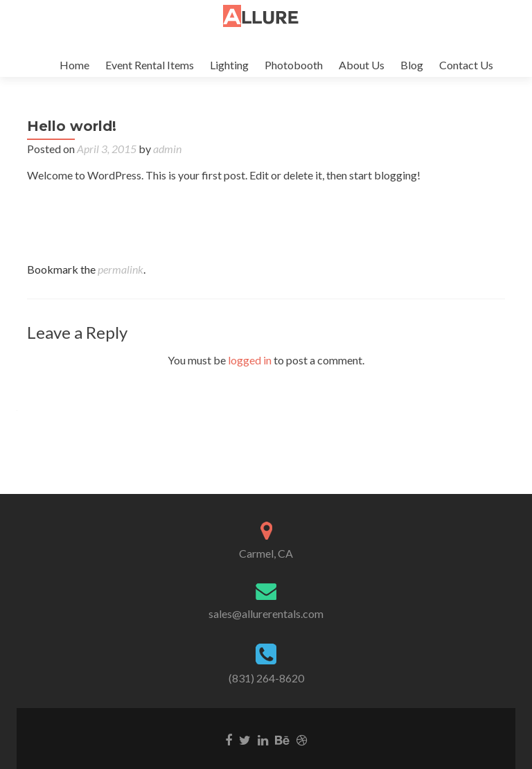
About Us (362, 65)
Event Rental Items (150, 65)
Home (74, 65)
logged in (250, 374)
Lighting (229, 65)
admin (167, 162)
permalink (121, 283)
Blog (412, 65)
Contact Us (466, 65)
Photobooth (294, 65)
